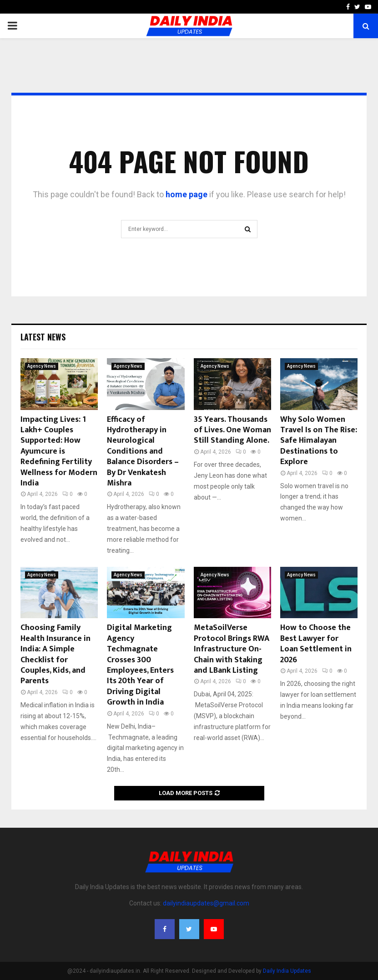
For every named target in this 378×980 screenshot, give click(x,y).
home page (186, 194)
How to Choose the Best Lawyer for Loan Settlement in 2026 (316, 644)
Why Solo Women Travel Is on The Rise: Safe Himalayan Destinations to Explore (319, 441)
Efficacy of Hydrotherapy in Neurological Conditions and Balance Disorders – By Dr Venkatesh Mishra (143, 451)
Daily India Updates (287, 971)
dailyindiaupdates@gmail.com (206, 903)
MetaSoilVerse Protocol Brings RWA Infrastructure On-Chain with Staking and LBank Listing (232, 649)
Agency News (42, 366)
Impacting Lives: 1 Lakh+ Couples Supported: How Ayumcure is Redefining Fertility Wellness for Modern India (59, 451)
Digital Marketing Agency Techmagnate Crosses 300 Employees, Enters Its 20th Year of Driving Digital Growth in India (140, 665)
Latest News (43, 337)
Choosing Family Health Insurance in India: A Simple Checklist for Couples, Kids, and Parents (55, 654)
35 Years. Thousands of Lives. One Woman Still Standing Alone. (232, 430)
